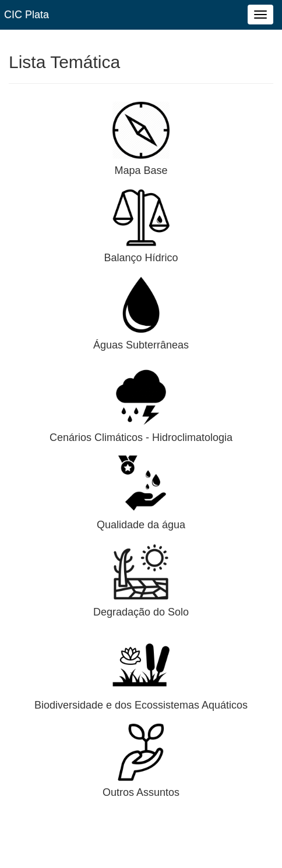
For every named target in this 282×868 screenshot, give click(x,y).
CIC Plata (27, 15)
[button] (141, 130)
